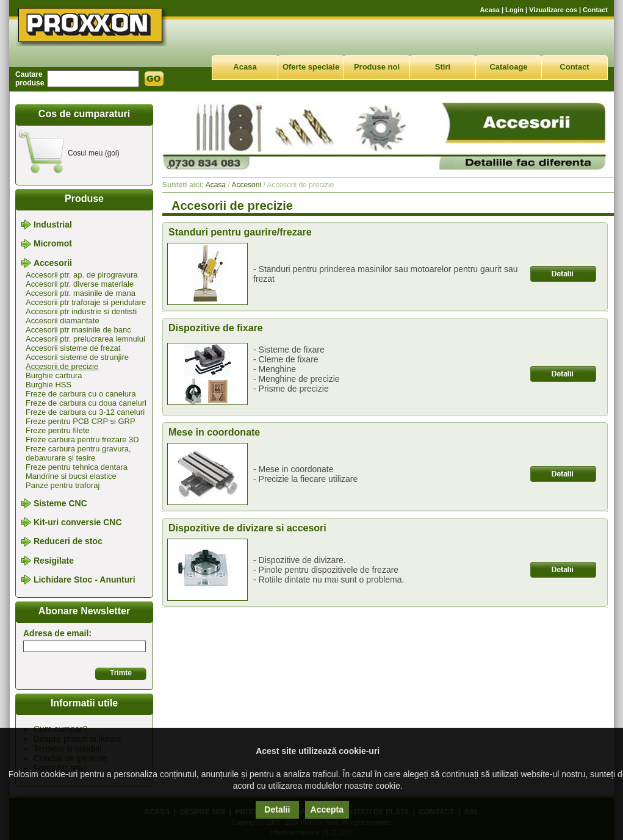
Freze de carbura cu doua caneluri (86, 403)
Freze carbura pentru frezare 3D (82, 440)
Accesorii (53, 263)
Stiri (443, 67)
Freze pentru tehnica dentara (77, 467)
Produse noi (377, 67)
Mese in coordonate (214, 432)
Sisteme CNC (60, 503)
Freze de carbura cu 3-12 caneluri (85, 412)
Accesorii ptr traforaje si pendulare (86, 302)
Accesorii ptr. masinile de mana (81, 293)
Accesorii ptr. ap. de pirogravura (82, 275)
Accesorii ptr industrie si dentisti (81, 311)
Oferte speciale (311, 67)
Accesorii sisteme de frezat (73, 348)
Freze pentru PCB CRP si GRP (81, 421)
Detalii (277, 809)
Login (514, 10)
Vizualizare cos (553, 10)
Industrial (53, 224)
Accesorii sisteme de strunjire (77, 357)
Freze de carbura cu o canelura (81, 394)
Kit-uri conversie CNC (78, 522)
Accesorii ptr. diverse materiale (80, 284)
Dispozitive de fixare (216, 328)
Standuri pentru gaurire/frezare (240, 232)
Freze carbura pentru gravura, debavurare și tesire (78, 453)
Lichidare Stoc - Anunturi (85, 580)
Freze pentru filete (58, 430)
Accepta (327, 809)
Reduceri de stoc (68, 542)
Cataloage (508, 67)
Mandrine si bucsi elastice (71, 476)
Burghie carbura (54, 375)
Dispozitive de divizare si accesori (247, 528)
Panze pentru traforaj (63, 485)
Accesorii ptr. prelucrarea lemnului (85, 339)
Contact (595, 10)
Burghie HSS (49, 385)
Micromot (53, 244)
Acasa (489, 10)
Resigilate (54, 561)
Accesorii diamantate (63, 321)
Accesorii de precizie (62, 366)
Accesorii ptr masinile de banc (78, 330)
